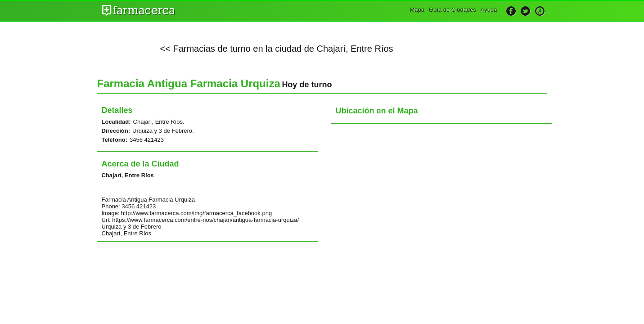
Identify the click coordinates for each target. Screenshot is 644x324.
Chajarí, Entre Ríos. (159, 122)
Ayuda (489, 10)
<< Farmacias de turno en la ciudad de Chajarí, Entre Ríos (277, 49)
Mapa (417, 10)
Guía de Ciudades (453, 10)
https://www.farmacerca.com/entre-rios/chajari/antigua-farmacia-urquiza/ (205, 220)
